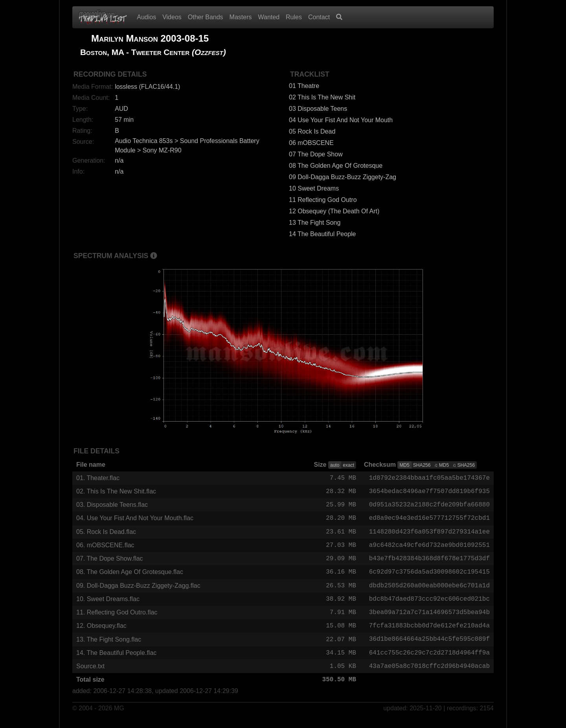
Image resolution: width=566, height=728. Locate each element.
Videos (172, 17)
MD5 (404, 465)
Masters (241, 17)
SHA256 (422, 465)
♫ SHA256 (464, 465)
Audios (146, 17)
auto (335, 465)
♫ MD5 (441, 465)
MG (119, 717)
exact (348, 465)
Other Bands (206, 17)
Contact (319, 17)
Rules (294, 17)
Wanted (269, 17)
